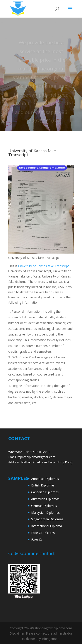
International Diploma (47, 526)
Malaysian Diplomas (45, 512)
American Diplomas (45, 479)
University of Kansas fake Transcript (44, 266)
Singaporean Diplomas (47, 519)
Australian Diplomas (45, 499)
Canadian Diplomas (45, 492)
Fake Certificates (43, 533)
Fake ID (37, 540)
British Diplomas (43, 485)
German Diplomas (44, 506)
